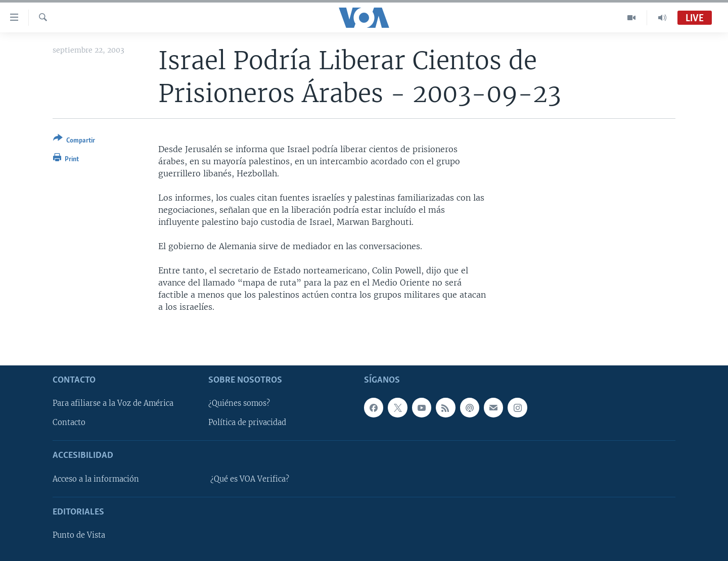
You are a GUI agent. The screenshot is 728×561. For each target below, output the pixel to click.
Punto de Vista (79, 535)
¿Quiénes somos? (239, 403)
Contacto (69, 423)
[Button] (74, 141)
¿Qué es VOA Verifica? (250, 479)
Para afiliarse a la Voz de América (113, 403)
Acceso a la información (96, 479)
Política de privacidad (247, 423)
